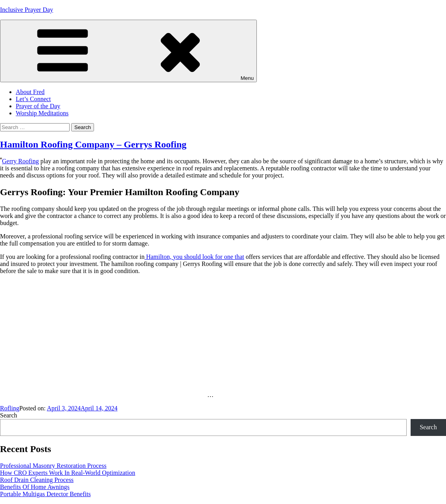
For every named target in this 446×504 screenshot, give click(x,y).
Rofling (10, 408)
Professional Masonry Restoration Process (53, 466)
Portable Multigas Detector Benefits (45, 494)
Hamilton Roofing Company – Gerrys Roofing (93, 144)
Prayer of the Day (38, 106)
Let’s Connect (33, 99)
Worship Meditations (42, 113)
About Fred (30, 92)
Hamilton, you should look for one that (194, 257)
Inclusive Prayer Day (27, 10)
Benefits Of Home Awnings (35, 487)
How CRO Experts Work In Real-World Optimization (68, 473)
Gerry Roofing (20, 161)
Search (9, 415)
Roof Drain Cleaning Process (37, 480)
